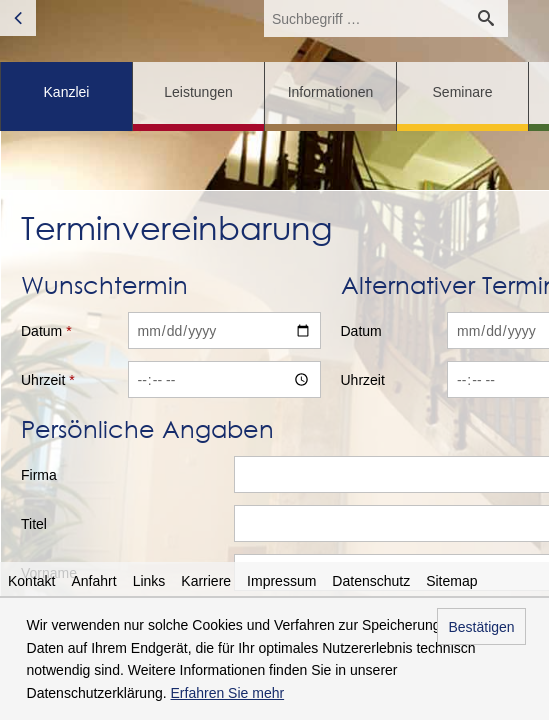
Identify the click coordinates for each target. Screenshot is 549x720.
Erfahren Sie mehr (228, 693)
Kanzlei (67, 92)
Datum (46, 331)
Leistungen (198, 92)
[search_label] (364, 18)
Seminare (463, 92)
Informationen (331, 92)
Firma (39, 475)
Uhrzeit (48, 380)
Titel (34, 524)
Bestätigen (481, 627)
